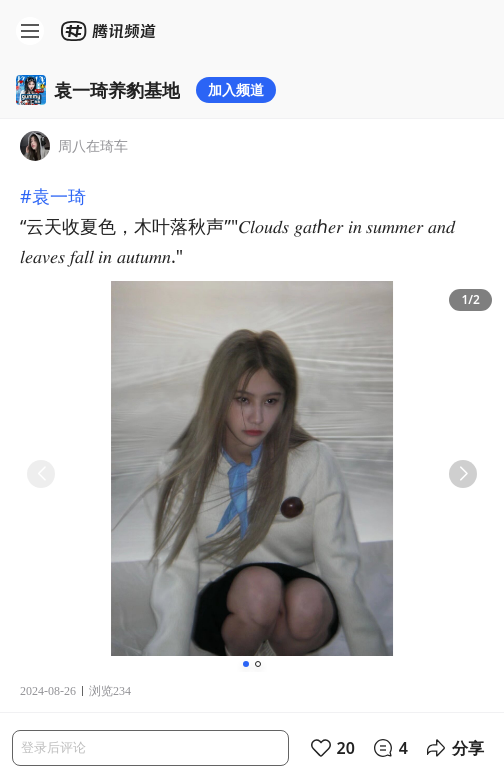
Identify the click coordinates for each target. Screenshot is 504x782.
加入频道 (236, 89)
